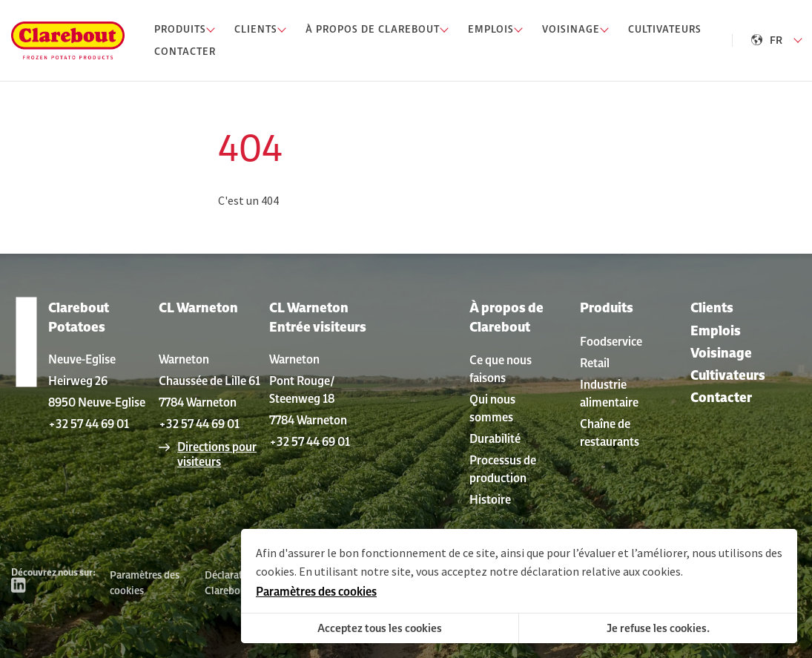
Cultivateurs (728, 375)
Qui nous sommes (492, 408)
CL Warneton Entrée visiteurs (318, 317)
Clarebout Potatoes (79, 317)
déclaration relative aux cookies (601, 571)
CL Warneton (198, 307)
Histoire (490, 499)
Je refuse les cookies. (658, 628)
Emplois (716, 330)
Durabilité (495, 438)
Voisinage (721, 353)
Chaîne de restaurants (610, 432)
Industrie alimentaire (609, 393)
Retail (595, 363)
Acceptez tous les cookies (380, 628)
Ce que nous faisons (501, 369)
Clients (712, 307)
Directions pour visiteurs (217, 454)
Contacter (721, 397)
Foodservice (611, 341)
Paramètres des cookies (145, 583)
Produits (607, 307)
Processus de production (503, 469)
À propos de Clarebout (506, 317)
